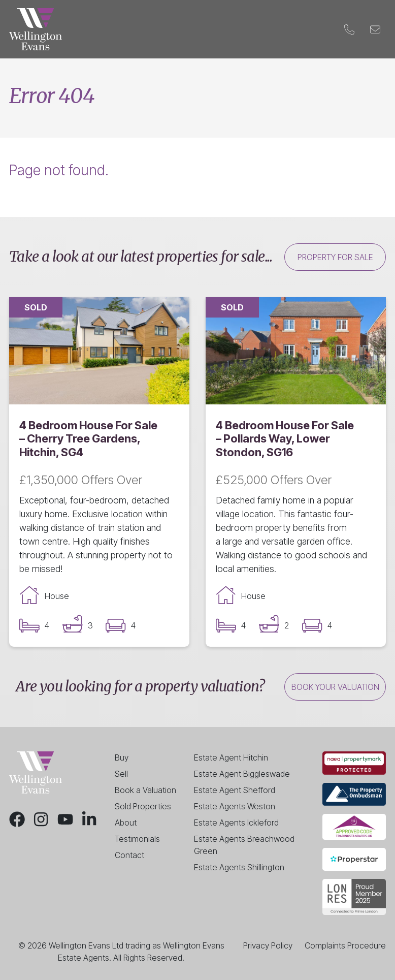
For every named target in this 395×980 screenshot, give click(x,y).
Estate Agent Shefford (235, 790)
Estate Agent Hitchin (231, 757)
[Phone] (349, 29)
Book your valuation (335, 687)
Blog (275, 29)
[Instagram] (41, 819)
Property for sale (335, 257)
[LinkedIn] (89, 819)
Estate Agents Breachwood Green (244, 845)
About (126, 823)
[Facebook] (17, 819)
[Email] (375, 29)
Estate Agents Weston (235, 806)
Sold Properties (143, 806)
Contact (311, 29)
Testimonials (137, 839)
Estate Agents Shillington (239, 867)
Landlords (154, 29)
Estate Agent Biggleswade (242, 774)
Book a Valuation (145, 790)
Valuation (204, 29)
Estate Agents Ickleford (236, 823)
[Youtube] (65, 819)
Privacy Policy (268, 945)
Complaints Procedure (345, 945)
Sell (116, 29)
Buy (92, 29)
